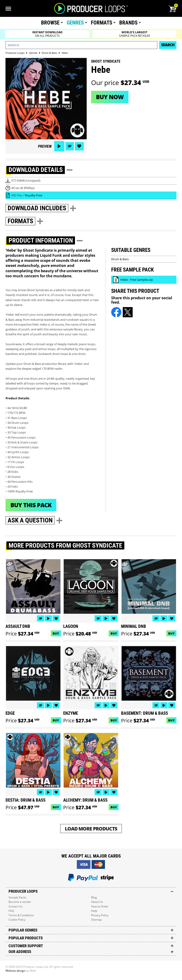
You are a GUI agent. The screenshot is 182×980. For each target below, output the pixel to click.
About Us (97, 902)
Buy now (110, 97)
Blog (94, 897)
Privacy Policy (100, 915)
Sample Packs (17, 897)
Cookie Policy (17, 920)
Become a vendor (20, 902)
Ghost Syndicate (106, 61)
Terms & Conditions (21, 915)
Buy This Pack (31, 505)
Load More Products (91, 829)
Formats (101, 23)
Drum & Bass (120, 259)
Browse (50, 23)
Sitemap (96, 920)
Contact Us (16, 906)
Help (94, 911)
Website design (15, 971)
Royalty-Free (34, 195)
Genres (75, 23)
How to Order (100, 906)
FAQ (11, 911)
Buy (56, 633)
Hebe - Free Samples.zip (137, 280)
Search (168, 45)
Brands (128, 23)
